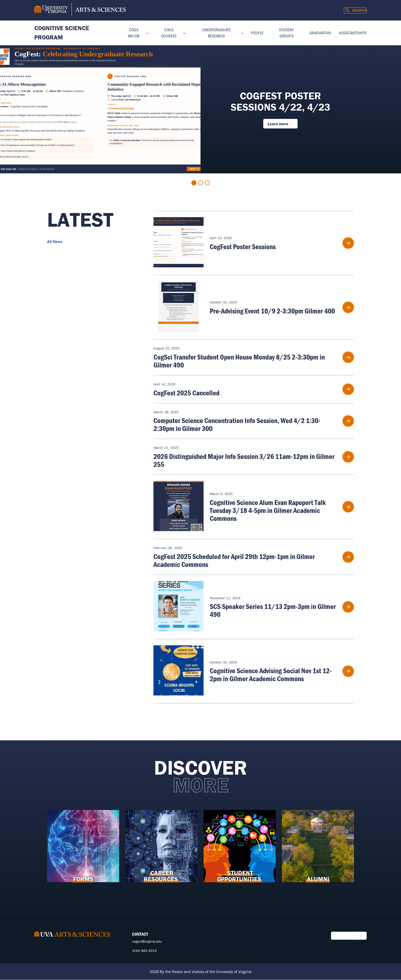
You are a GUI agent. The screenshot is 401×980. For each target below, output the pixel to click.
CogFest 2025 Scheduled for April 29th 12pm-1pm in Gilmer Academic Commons (234, 560)
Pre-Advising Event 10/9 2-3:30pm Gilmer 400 (272, 311)
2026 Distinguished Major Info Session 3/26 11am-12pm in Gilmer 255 (244, 460)
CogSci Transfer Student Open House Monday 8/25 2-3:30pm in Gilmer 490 (239, 361)
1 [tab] (194, 183)
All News (55, 241)
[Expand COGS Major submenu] (146, 33)
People (257, 33)
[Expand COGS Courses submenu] (183, 33)
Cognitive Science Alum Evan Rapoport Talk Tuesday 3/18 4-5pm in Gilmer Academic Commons (268, 510)
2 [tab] (201, 183)
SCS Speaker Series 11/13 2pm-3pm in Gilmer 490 (273, 610)
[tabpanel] (201, 109)
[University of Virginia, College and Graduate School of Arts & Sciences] (80, 10)
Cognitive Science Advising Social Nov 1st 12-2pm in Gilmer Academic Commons (271, 675)
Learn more (278, 124)
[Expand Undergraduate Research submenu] (241, 33)
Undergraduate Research (216, 33)
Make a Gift (346, 936)
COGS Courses (169, 33)
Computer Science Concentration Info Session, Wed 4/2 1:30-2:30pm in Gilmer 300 (237, 424)
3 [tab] (207, 183)
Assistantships (353, 33)
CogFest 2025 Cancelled (186, 393)
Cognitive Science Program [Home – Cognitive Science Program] (62, 33)
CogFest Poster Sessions (243, 247)
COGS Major (134, 33)
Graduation (320, 33)
